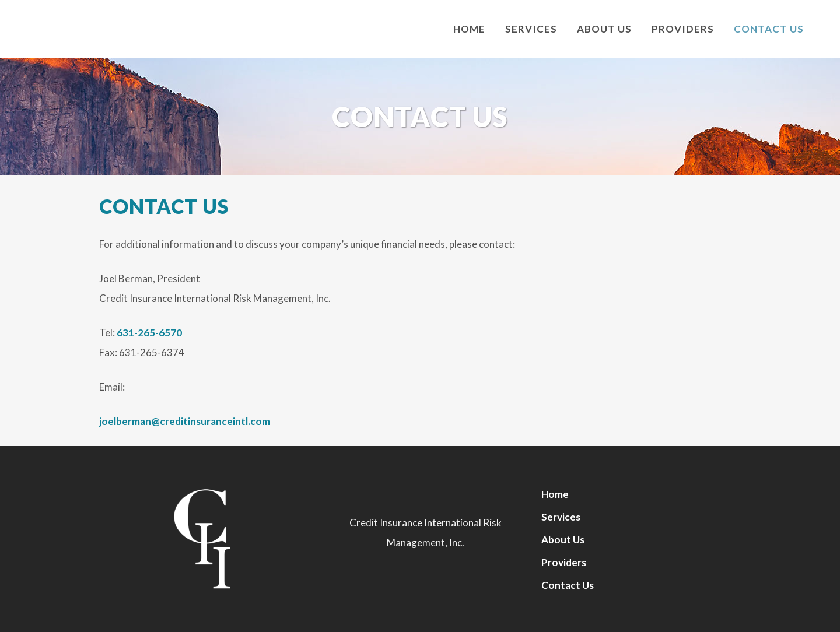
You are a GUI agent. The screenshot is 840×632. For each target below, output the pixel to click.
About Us (563, 540)
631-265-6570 (149, 333)
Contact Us (568, 585)
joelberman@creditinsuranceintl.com (185, 421)
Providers (564, 562)
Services (561, 517)
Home (555, 494)
